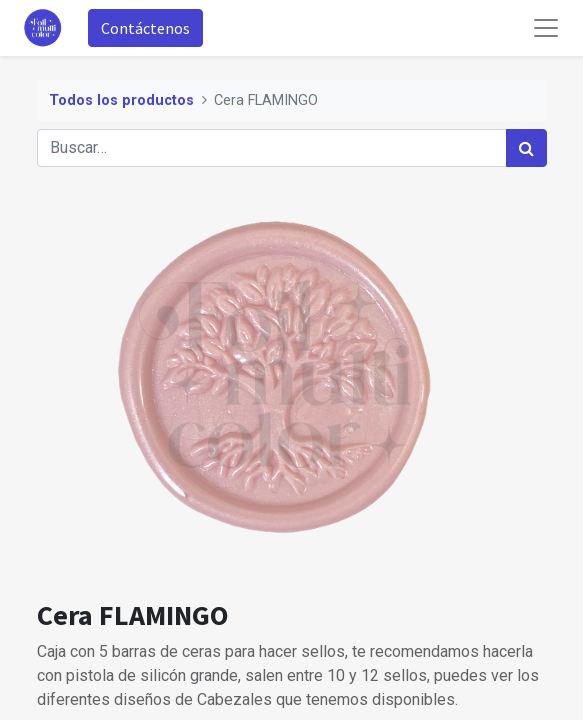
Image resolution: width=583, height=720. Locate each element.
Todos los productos (121, 100)
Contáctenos (145, 28)
